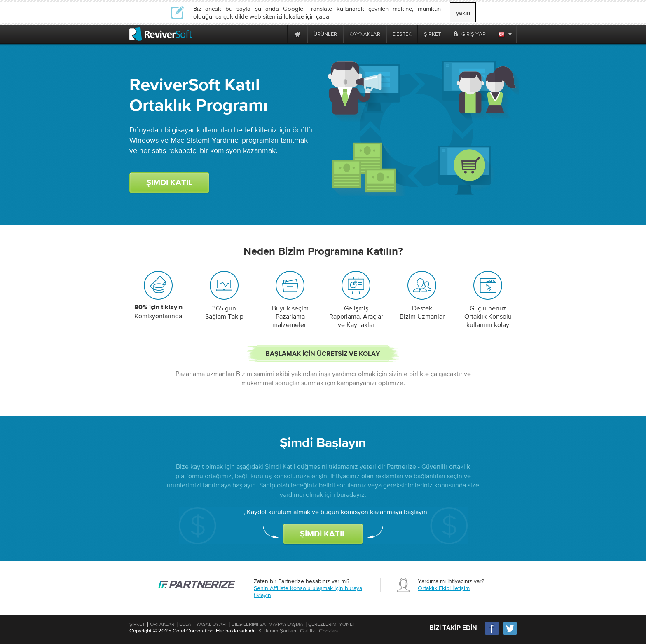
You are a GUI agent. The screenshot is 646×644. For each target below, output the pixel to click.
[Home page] (297, 34)
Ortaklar (162, 624)
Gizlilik (308, 631)
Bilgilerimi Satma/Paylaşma (267, 624)
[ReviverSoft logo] (161, 34)
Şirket (137, 624)
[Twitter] (510, 634)
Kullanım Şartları (277, 631)
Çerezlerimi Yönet (332, 624)
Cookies (328, 631)
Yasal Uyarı (211, 624)
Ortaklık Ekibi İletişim (444, 588)
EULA (185, 624)
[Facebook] (492, 634)
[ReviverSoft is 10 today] (279, 34)
